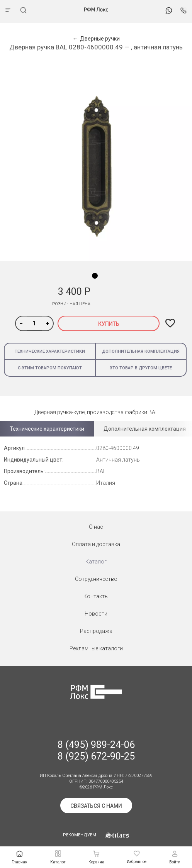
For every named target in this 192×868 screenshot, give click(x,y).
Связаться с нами (96, 806)
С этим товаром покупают (50, 368)
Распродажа (96, 631)
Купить (109, 324)
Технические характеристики (50, 351)
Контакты (96, 596)
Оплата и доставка (96, 544)
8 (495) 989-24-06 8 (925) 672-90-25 (96, 750)
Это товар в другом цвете (141, 368)
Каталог (96, 562)
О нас (96, 527)
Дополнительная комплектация (141, 351)
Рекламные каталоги (96, 648)
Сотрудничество (96, 579)
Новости (96, 614)
